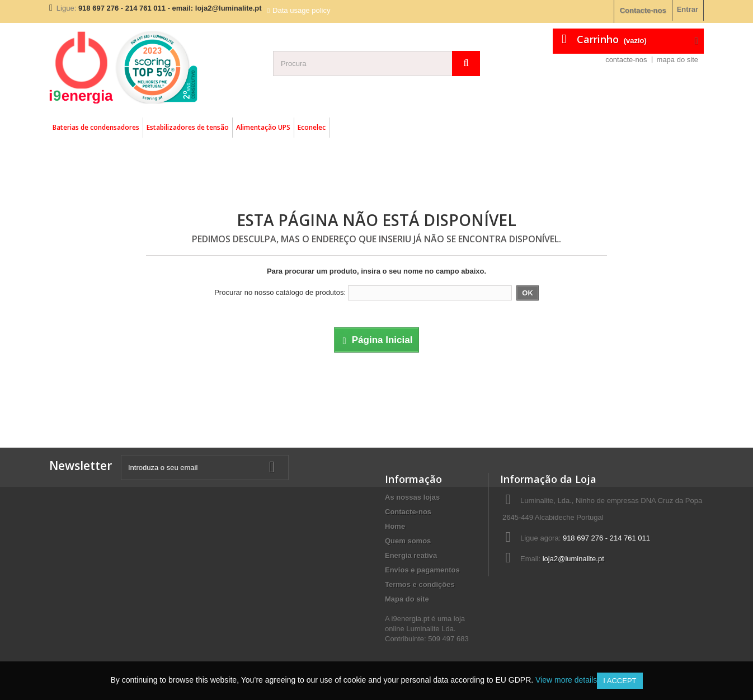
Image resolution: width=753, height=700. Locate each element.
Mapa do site (407, 599)
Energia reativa (411, 555)
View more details (566, 680)
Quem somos (408, 541)
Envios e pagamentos (422, 570)
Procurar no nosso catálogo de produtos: (280, 292)
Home (395, 526)
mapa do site (677, 60)
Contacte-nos (643, 10)
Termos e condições (420, 584)
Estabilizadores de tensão (188, 127)
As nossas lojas (412, 497)
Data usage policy (301, 10)
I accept (620, 681)
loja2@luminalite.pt (573, 559)
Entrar (688, 9)
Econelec (312, 127)
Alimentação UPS (263, 127)
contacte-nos (626, 60)
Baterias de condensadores (96, 127)
